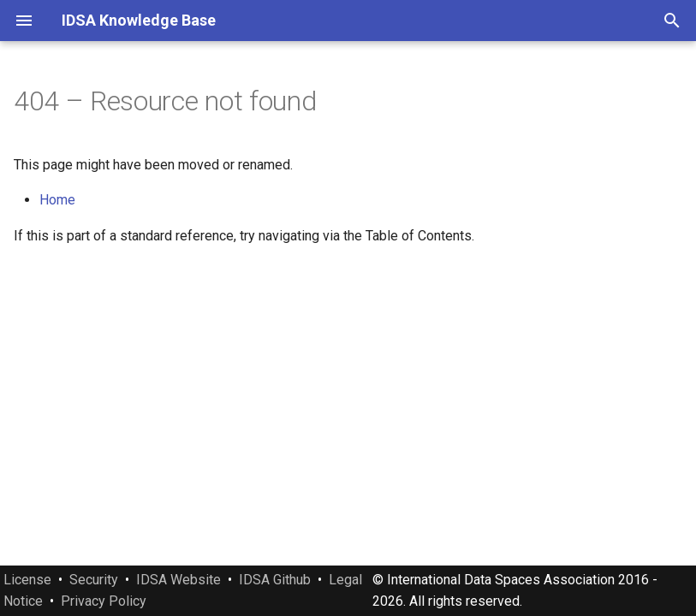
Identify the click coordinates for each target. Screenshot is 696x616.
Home (57, 200)
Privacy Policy (104, 601)
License (27, 580)
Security (94, 580)
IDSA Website (178, 580)
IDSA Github (275, 580)
